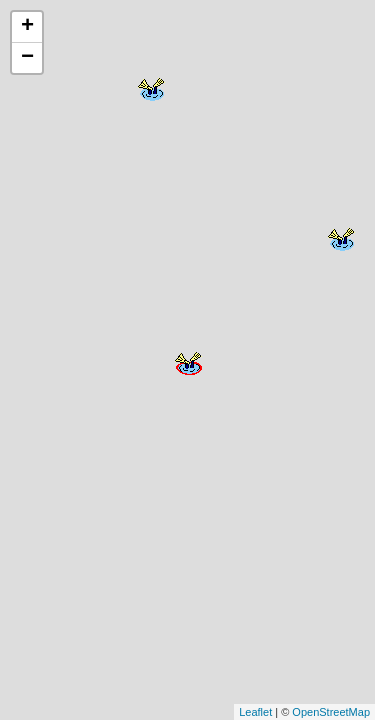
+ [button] (27, 27)
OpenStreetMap (331, 712)
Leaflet (255, 712)
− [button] (27, 58)
